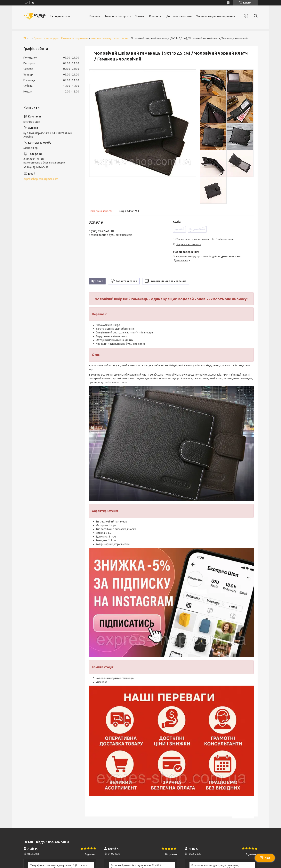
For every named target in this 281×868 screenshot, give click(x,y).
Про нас (140, 16)
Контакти (155, 16)
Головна (95, 16)
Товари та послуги (116, 16)
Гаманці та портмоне (75, 38)
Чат (265, 858)
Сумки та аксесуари (46, 38)
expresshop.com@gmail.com (41, 179)
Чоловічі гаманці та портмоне (110, 38)
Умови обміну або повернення (216, 16)
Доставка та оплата (179, 16)
